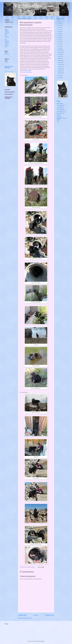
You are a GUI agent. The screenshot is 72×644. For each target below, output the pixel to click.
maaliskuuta (60, 69)
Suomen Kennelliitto (61, 113)
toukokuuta (60, 65)
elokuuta (60, 58)
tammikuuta (60, 73)
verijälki (7, 44)
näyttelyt (7, 31)
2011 (59, 78)
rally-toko (7, 33)
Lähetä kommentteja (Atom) (26, 618)
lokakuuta (60, 54)
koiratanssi (7, 32)
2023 (59, 27)
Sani (6, 29)
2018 (59, 38)
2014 (59, 46)
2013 (59, 48)
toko (6, 35)
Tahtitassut (59, 115)
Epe (6, 40)
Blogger (43, 641)
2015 (59, 44)
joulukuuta (60, 50)
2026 (59, 21)
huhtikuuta (60, 67)
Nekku (7, 62)
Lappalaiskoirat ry (60, 107)
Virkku (58, 121)
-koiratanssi (7, 41)
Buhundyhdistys (60, 104)
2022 (59, 29)
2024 (59, 25)
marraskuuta (60, 52)
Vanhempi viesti (50, 615)
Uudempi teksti (22, 615)
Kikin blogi (8, 68)
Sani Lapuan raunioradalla (26, 71)
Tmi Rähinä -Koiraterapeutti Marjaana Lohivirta (62, 118)
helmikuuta (60, 71)
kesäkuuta (60, 63)
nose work (7, 37)
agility (6, 47)
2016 (59, 42)
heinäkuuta (60, 60)
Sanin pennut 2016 (9, 66)
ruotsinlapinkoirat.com (61, 111)
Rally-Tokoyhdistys (61, 109)
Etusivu (36, 615)
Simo (6, 60)
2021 (59, 32)
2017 (59, 40)
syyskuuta (60, 56)
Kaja (6, 53)
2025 (59, 23)
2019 (59, 36)
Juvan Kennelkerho (61, 105)
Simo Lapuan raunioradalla (26, 72)
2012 (59, 76)
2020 (59, 34)
